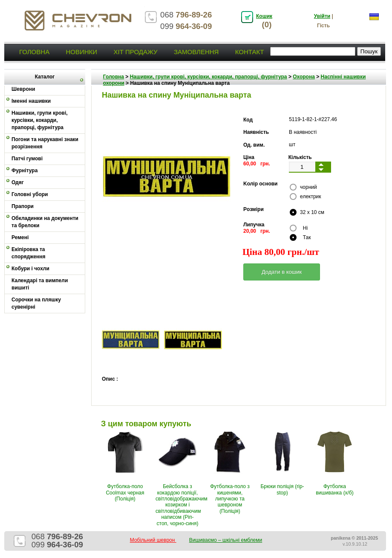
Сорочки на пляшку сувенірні (36, 303)
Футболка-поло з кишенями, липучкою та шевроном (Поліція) (230, 499)
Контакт (250, 52)
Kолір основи (261, 184)
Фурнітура (24, 171)
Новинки (81, 52)
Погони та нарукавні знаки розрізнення (45, 143)
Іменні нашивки (31, 101)
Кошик (264, 16)
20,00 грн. (257, 231)
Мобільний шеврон (153, 540)
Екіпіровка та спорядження (29, 253)
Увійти (322, 16)
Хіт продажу (135, 52)
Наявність (256, 132)
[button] (282, 272)
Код (248, 120)
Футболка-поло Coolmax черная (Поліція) (125, 493)
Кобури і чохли (30, 269)
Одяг (18, 182)
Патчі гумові (27, 159)
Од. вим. (254, 145)
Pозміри (254, 209)
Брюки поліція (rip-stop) (282, 489)
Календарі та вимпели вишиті (40, 284)
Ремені (20, 237)
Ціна (249, 157)
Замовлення (196, 52)
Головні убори (30, 194)
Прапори (23, 206)
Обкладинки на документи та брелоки (45, 222)
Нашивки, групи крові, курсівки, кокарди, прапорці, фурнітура (40, 120)
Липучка (254, 225)
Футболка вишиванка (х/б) (335, 489)
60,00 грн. (257, 164)
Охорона (304, 77)
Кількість (300, 157)
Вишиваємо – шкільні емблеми (226, 540)
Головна (34, 52)
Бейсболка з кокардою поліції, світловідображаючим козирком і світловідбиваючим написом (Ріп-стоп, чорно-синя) (182, 505)
